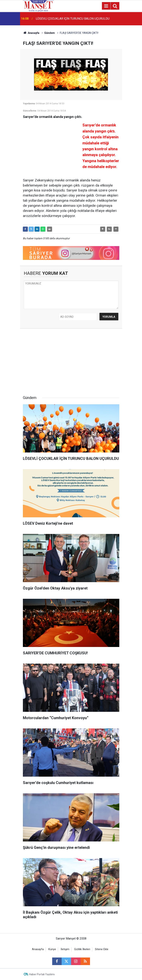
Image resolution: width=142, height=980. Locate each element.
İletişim (65, 949)
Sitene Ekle (102, 949)
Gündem (50, 33)
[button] (103, 229)
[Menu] (106, 6)
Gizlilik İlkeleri (82, 949)
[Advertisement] (51, 146)
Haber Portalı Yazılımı (42, 974)
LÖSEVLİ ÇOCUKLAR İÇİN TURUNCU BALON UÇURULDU (73, 19)
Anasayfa (31, 33)
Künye (52, 949)
